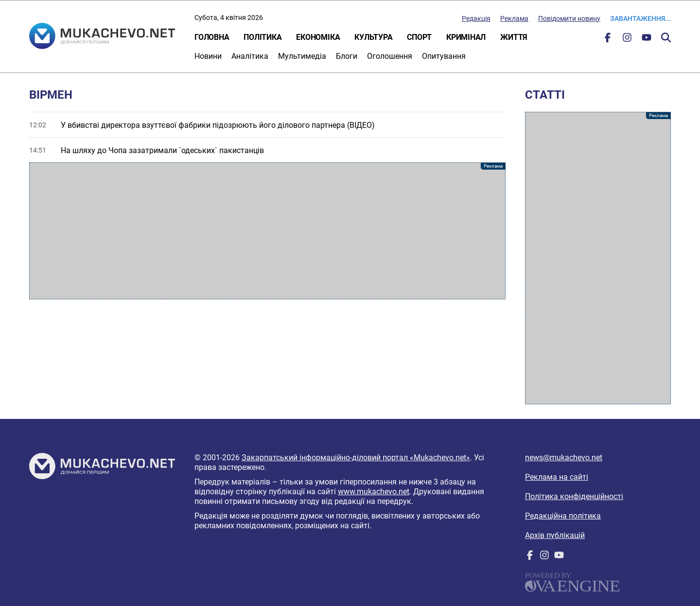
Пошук (666, 37)
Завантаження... (640, 18)
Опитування (444, 56)
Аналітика (250, 56)
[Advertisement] (267, 231)
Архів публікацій (555, 535)
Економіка (318, 37)
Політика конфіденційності (574, 496)
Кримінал (466, 37)
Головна (212, 37)
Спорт (419, 37)
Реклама (514, 18)
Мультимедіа (302, 56)
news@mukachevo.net (564, 458)
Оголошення (390, 56)
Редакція (476, 18)
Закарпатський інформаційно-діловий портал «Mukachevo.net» (356, 458)
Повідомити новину (569, 18)
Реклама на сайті (557, 477)
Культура (373, 37)
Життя (514, 37)
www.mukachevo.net (374, 492)
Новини (208, 56)
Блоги (347, 56)
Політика (262, 37)
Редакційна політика (563, 516)
